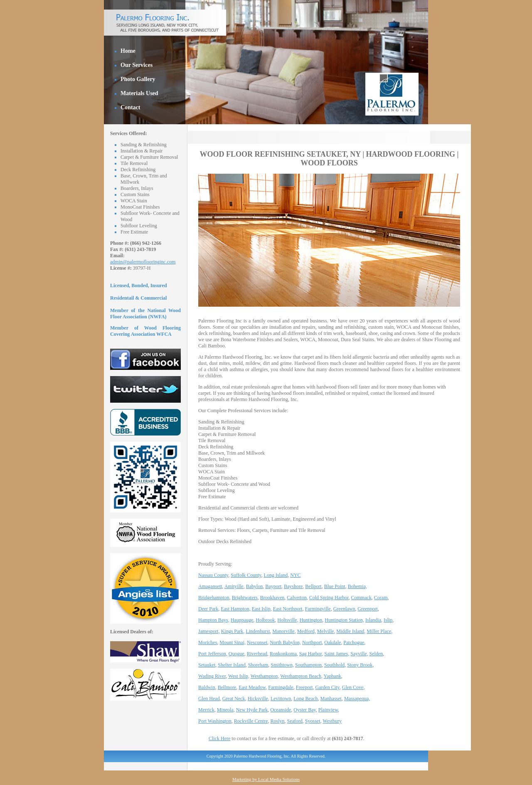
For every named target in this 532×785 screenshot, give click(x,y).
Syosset (313, 721)
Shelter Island (232, 665)
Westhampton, (265, 676)
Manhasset (331, 699)
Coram (381, 598)
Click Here (219, 738)
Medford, (307, 631)
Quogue (236, 654)
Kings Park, (233, 631)
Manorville (283, 631)
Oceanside (281, 710)
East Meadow (252, 687)
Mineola (225, 710)
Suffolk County (246, 575)
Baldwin (207, 687)
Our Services (137, 65)
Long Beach (305, 699)
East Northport (288, 609)
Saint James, (337, 654)
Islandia (373, 620)
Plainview (328, 710)
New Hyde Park (252, 710)
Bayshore (293, 586)
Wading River (212, 676)
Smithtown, (282, 665)
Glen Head (209, 699)
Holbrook (265, 620)
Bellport (313, 586)
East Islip (261, 609)
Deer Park (208, 609)
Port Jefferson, (213, 654)
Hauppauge (242, 620)
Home (128, 51)
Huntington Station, (344, 620)
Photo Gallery (138, 79)
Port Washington (215, 721)
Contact (130, 107)
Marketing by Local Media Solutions (266, 779)
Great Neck (234, 699)
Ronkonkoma (283, 654)
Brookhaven (272, 598)
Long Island (276, 575)
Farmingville (318, 609)
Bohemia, (357, 586)
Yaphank (332, 676)
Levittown (281, 699)
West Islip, (239, 676)
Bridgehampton (214, 598)
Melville (326, 631)
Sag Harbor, (311, 654)
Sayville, (359, 654)
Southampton (308, 665)
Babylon (255, 586)
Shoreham (258, 665)
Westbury (332, 721)
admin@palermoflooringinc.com (143, 262)
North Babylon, (285, 642)
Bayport (273, 586)
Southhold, (335, 665)
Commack (361, 598)
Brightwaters (245, 598)
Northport (312, 642)
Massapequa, (357, 699)
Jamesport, (209, 631)
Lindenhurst (258, 631)
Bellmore (227, 687)
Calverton (297, 598)
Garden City (328, 687)
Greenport (368, 609)
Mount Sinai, (233, 642)
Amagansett (210, 586)
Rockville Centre (251, 721)
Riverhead (257, 654)
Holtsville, (288, 620)
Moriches (208, 642)
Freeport (304, 687)
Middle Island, (351, 631)
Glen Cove (353, 687)
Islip (388, 620)
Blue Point (335, 586)
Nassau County (213, 575)
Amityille (234, 586)
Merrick (206, 710)
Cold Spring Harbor (329, 598)
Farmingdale (281, 687)
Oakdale (332, 642)
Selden (376, 654)
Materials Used (139, 93)
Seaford (295, 721)
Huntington (311, 620)
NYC (295, 575)
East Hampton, (235, 609)
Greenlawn (344, 609)
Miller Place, (379, 631)
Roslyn (277, 721)
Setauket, (207, 665)
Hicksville (258, 699)
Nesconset (257, 642)
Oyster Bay (305, 710)
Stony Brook (360, 665)
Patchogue (354, 642)
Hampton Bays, (214, 620)
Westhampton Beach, (301, 676)
